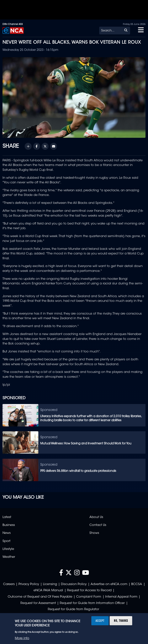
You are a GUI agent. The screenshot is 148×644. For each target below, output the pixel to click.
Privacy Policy (29, 584)
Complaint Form (89, 597)
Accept (100, 621)
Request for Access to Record (89, 590)
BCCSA (137, 584)
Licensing (50, 584)
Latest (7, 517)
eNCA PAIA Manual (48, 590)
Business (9, 525)
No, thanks (121, 621)
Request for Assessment (38, 603)
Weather (9, 557)
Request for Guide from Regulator (73, 609)
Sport (6, 541)
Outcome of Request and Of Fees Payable (40, 597)
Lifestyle (8, 549)
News (7, 533)
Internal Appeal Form (121, 597)
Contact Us (98, 525)
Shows (94, 533)
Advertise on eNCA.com (109, 584)
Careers (9, 584)
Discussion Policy (74, 584)
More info (22, 638)
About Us (96, 517)
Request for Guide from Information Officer (92, 603)
